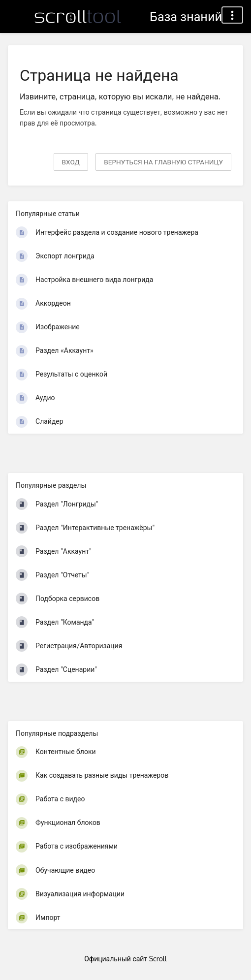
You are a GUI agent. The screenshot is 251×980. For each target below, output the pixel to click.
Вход (71, 162)
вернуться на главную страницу (163, 162)
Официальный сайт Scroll (125, 959)
